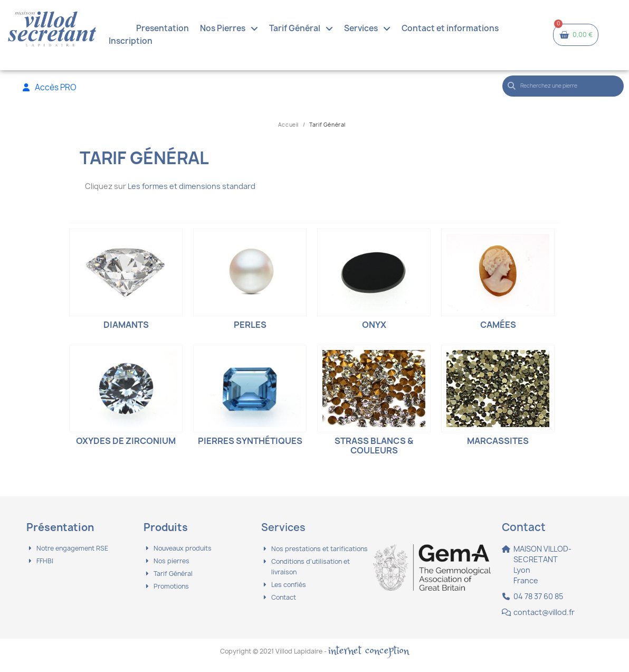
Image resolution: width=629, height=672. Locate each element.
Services (367, 29)
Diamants (126, 325)
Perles (250, 325)
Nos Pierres (229, 29)
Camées (498, 325)
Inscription (131, 41)
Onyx (374, 325)
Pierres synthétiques (250, 441)
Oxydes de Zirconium (126, 441)
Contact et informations (450, 28)
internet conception (369, 651)
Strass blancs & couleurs (374, 446)
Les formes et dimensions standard (192, 186)
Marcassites (498, 441)
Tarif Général (301, 29)
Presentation (163, 28)
